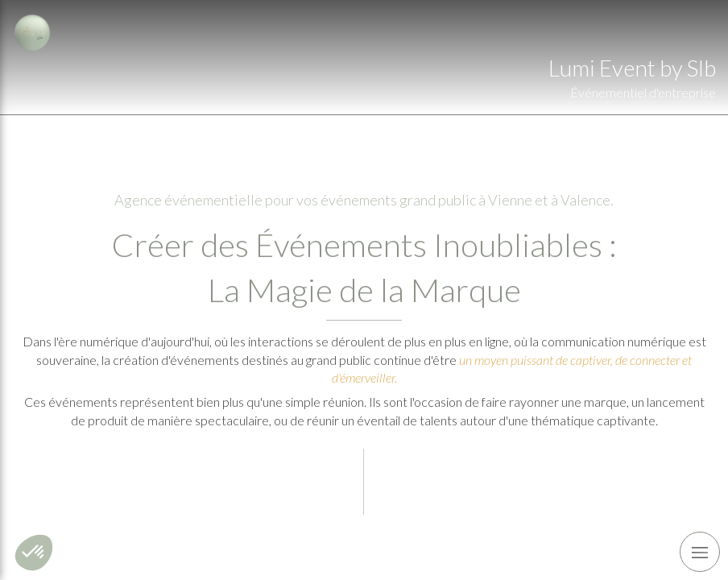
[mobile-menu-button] (700, 552)
